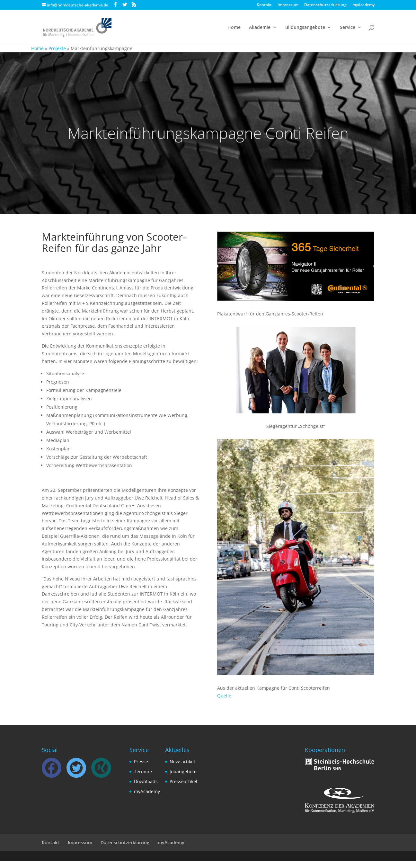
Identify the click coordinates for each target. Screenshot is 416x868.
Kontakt (264, 5)
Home (234, 28)
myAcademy (363, 5)
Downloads (146, 781)
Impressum (288, 5)
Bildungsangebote (305, 28)
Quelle (224, 696)
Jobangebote (183, 771)
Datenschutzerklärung (325, 5)
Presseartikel (183, 781)
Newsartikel (182, 762)
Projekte (57, 48)
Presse (141, 762)
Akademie (260, 28)
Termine (143, 771)
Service (348, 28)
